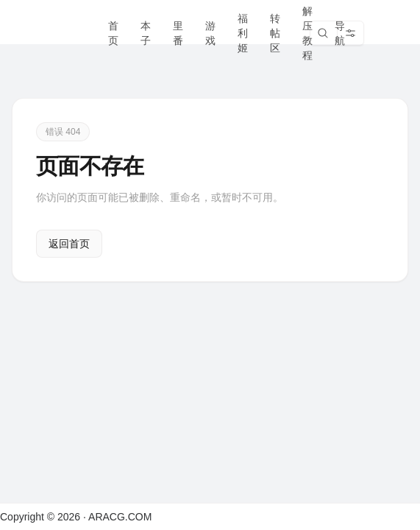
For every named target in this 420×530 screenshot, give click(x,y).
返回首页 (69, 244)
